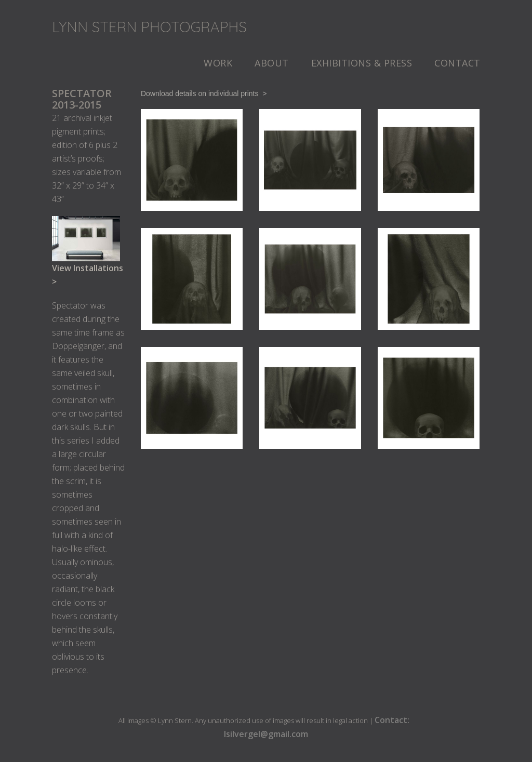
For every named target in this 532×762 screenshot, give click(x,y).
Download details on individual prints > (204, 93)
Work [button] (218, 63)
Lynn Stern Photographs (149, 27)
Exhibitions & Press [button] (362, 63)
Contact (457, 63)
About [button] (272, 63)
